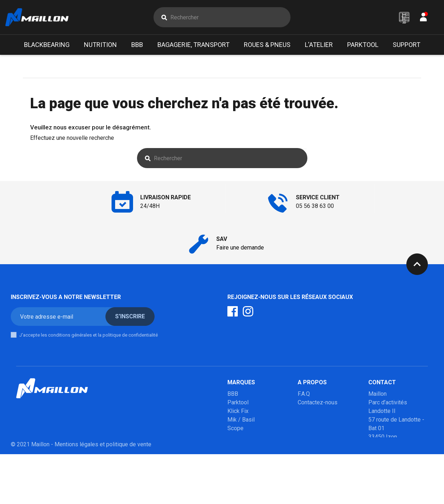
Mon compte (313, 411)
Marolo (236, 471)
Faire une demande (240, 248)
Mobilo (236, 463)
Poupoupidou (244, 437)
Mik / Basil (241, 420)
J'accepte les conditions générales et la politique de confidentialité (89, 335)
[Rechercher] (230, 17)
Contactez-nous (318, 402)
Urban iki (238, 454)
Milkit (234, 445)
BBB (233, 394)
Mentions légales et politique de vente (103, 494)
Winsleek (239, 480)
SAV (303, 420)
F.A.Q (304, 394)
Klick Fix (238, 411)
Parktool (238, 402)
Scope (235, 428)
